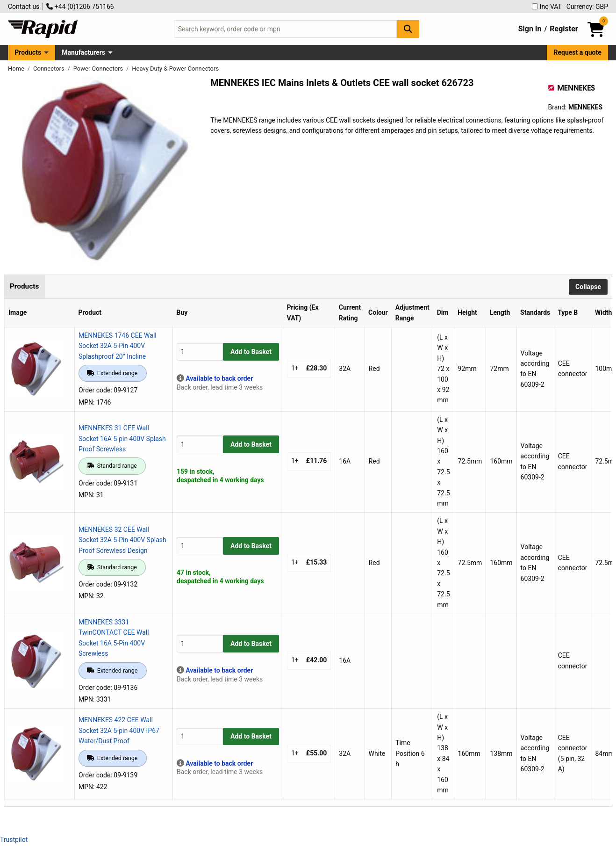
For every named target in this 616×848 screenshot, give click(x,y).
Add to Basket (251, 352)
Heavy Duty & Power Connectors (175, 69)
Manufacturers (83, 52)
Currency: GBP (587, 7)
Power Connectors (99, 69)
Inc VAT (547, 7)
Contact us (24, 7)
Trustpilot (14, 840)
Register (564, 29)
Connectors (50, 69)
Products (28, 52)
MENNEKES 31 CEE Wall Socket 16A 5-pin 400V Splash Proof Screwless (122, 438)
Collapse (588, 287)
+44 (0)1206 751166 (80, 7)
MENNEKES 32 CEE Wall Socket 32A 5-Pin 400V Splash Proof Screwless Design (122, 540)
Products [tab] (24, 286)
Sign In (530, 29)
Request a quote (578, 52)
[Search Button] (408, 29)
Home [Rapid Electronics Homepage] (17, 69)
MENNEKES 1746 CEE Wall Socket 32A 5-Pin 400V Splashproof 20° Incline (118, 346)
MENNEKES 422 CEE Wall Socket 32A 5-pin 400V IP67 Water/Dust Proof (119, 730)
